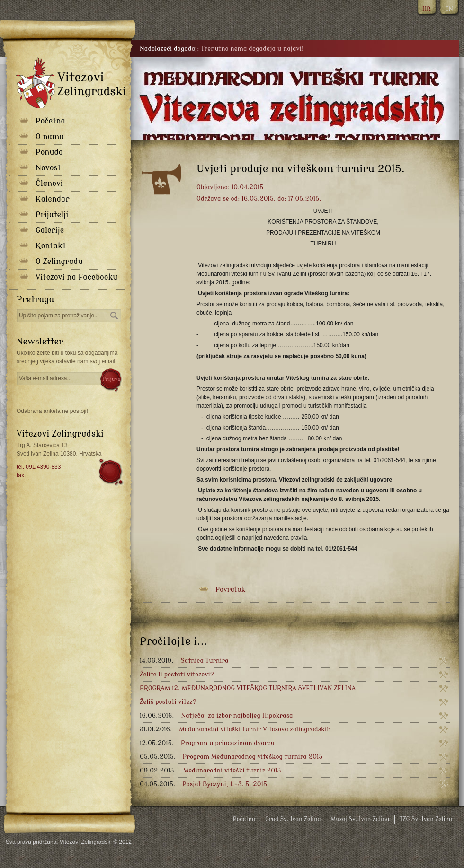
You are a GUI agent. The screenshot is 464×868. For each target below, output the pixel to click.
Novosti (49, 168)
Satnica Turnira (184, 661)
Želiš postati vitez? (168, 702)
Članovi (49, 184)
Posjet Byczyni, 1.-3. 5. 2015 (203, 784)
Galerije (50, 230)
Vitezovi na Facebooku (76, 277)
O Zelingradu (59, 262)
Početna (50, 121)
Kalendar (52, 199)
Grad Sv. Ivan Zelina (293, 819)
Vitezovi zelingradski (71, 83)
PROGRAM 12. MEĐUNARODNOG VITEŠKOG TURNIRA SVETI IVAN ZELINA (248, 688)
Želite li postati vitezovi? (177, 674)
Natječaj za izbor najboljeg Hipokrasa (216, 715)
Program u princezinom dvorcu (207, 743)
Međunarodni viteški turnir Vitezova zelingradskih (235, 729)
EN (449, 9)
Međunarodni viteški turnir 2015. (211, 770)
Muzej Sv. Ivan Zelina (360, 819)
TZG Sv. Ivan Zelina (426, 819)
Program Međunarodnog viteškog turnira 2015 (231, 757)
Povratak (230, 590)
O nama (50, 137)
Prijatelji (52, 215)
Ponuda (49, 152)
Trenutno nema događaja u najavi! (252, 48)
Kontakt (51, 246)
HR (426, 9)
